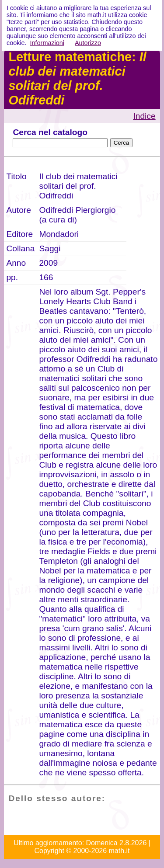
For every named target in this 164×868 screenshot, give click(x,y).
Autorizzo (88, 43)
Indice (144, 116)
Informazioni (47, 43)
